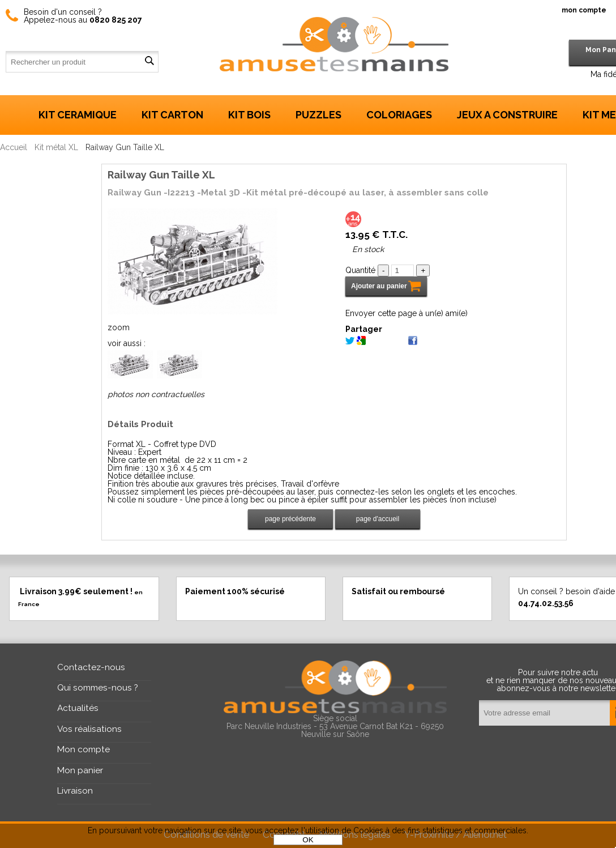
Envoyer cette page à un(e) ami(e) (407, 313)
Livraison (75, 791)
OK (308, 840)
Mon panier (80, 770)
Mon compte (84, 749)
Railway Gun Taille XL (161, 175)
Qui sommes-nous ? (98, 688)
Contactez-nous (91, 667)
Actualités (78, 708)
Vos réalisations (89, 729)
